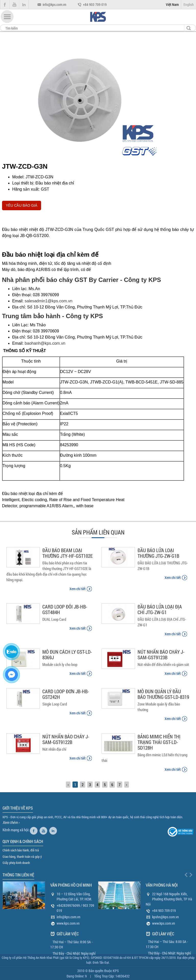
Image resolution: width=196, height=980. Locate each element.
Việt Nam (172, 4)
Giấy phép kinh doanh (16, 863)
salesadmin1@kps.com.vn (49, 301)
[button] (7, 17)
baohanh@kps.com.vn (45, 343)
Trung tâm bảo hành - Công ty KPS (53, 316)
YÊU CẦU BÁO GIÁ (22, 205)
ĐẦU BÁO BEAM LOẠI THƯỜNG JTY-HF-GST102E (68, 553)
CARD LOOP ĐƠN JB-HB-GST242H (66, 694)
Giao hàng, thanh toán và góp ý (22, 857)
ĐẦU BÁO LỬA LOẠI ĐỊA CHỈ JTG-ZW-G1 (160, 609)
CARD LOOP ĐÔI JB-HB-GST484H (65, 609)
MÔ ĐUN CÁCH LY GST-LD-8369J (67, 655)
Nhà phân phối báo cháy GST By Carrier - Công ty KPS (82, 280)
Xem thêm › (11, 822)
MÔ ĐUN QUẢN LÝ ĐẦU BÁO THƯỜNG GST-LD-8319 (163, 694)
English (189, 4)
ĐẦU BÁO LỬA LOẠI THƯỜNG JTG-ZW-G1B (158, 553)
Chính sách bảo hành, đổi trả (21, 850)
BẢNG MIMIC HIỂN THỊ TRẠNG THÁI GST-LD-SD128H (159, 742)
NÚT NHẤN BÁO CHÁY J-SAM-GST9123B (161, 655)
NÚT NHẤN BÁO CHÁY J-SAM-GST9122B (66, 739)
